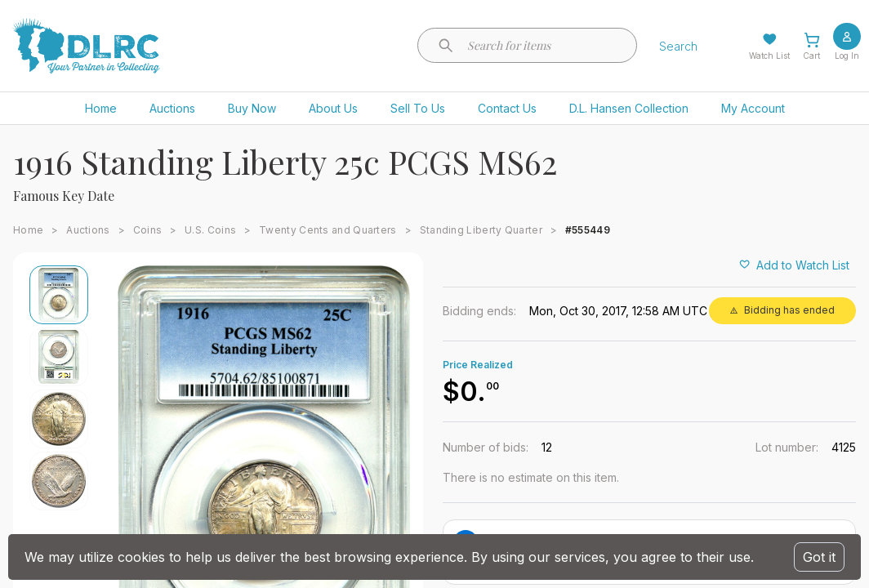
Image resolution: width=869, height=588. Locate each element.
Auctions (172, 108)
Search (678, 46)
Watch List (769, 56)
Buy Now (252, 108)
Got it (819, 557)
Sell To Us (418, 108)
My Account (753, 108)
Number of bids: (486, 447)
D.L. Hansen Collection (629, 108)
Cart (811, 56)
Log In (847, 56)
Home (101, 108)
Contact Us (507, 108)
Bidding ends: (479, 311)
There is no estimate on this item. (531, 477)
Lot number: (787, 447)
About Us (333, 108)
